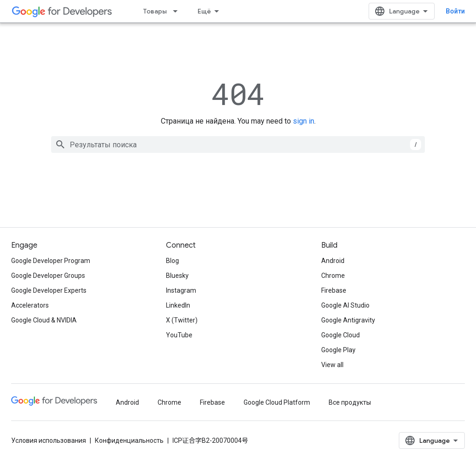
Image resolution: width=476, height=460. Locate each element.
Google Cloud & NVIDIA (44, 320)
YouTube (179, 335)
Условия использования (49, 440)
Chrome (333, 276)
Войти (455, 11)
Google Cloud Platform (277, 402)
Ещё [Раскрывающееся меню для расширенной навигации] (204, 11)
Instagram (181, 290)
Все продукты (350, 402)
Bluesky (177, 276)
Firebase (334, 290)
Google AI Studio (345, 305)
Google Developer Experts (49, 290)
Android (333, 261)
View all (332, 365)
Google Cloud (340, 335)
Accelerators (30, 305)
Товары (155, 11)
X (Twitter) (182, 320)
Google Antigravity (348, 320)
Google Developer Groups (48, 276)
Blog (172, 261)
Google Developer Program (51, 261)
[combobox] (238, 145)
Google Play (338, 350)
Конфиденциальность (129, 440)
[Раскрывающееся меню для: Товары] (178, 11)
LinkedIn (178, 305)
